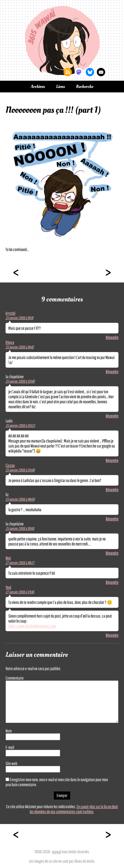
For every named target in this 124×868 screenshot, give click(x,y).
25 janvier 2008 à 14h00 (20, 499)
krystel (10, 313)
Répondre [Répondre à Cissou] (112, 490)
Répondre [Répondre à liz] (112, 519)
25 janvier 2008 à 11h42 (20, 347)
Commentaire (15, 678)
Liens (60, 87)
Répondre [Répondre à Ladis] (112, 460)
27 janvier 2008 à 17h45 (20, 592)
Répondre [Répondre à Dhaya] (112, 372)
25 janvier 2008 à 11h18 (19, 318)
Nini (8, 558)
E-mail (10, 747)
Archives (38, 87)
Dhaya (10, 342)
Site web (11, 763)
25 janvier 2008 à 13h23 (20, 426)
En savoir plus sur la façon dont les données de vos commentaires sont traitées (74, 809)
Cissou (10, 465)
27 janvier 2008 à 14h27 (20, 563)
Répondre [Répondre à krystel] (112, 337)
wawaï (57, 852)
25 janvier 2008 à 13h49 (20, 470)
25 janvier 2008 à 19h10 (20, 528)
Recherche (85, 87)
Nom (9, 731)
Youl (8, 587)
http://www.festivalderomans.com (32, 626)
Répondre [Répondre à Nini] (112, 582)
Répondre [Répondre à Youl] (112, 635)
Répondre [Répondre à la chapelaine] (112, 416)
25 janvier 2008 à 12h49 (20, 381)
